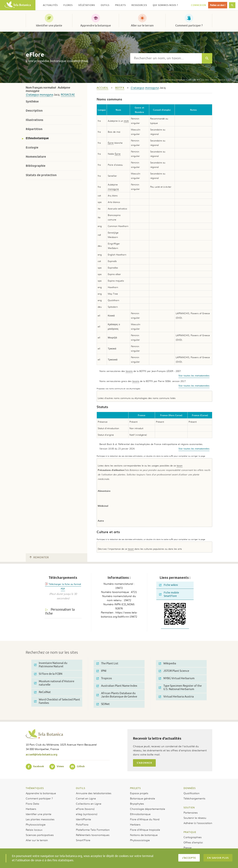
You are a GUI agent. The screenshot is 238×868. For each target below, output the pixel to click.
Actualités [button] (50, 5)
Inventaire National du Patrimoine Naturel (51, 665)
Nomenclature (36, 157)
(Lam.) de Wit (180, 80)
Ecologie (32, 147)
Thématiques (35, 788)
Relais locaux (34, 830)
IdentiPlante (83, 819)
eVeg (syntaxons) (87, 814)
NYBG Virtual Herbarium (177, 678)
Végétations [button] (87, 5)
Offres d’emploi (193, 842)
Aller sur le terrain (142, 26)
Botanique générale (143, 798)
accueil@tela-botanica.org (42, 754)
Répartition (34, 129)
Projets (135, 788)
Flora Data (32, 804)
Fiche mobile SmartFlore (169, 594)
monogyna (46, 95)
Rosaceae (68, 95)
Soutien (189, 807)
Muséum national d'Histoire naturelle (54, 683)
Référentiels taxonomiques (93, 835)
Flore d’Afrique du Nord (145, 819)
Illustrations (35, 120)
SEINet (103, 704)
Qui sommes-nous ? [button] (165, 5)
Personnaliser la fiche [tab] (60, 611)
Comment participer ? (189, 26)
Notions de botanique (144, 835)
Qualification (192, 793)
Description (34, 111)
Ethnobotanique (37, 138)
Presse (188, 848)
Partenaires (191, 812)
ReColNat (42, 692)
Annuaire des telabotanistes (94, 793)
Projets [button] (120, 5)
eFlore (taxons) (85, 809)
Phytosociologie (36, 824)
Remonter (39, 557)
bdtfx (120, 88)
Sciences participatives (40, 835)
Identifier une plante (49, 26)
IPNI (101, 671)
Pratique (190, 832)
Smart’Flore (83, 840)
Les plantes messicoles (40, 819)
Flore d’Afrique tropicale (145, 830)
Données (190, 788)
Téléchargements (194, 798)
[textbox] (166, 58)
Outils (81, 788)
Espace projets (139, 793)
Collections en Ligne (89, 804)
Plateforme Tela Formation (93, 830)
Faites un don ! (218, 5)
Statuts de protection (41, 175)
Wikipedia (167, 663)
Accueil (102, 88)
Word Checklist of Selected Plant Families (57, 701)
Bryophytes (137, 804)
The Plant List (107, 663)
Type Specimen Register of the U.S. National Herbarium (180, 688)
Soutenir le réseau (195, 818)
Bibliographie (36, 166)
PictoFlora (82, 824)
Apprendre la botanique (96, 26)
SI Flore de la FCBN (48, 674)
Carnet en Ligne (86, 798)
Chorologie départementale (148, 809)
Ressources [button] (139, 5)
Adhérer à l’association (198, 823)
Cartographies (193, 837)
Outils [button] (105, 5)
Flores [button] (68, 5)
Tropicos (104, 678)
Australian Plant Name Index (117, 686)
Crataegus (32, 95)
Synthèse (32, 101)
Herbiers (31, 809)
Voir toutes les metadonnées (194, 375)
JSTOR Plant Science (174, 671)
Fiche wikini (169, 585)
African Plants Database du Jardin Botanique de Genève (117, 695)
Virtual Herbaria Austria (176, 697)
